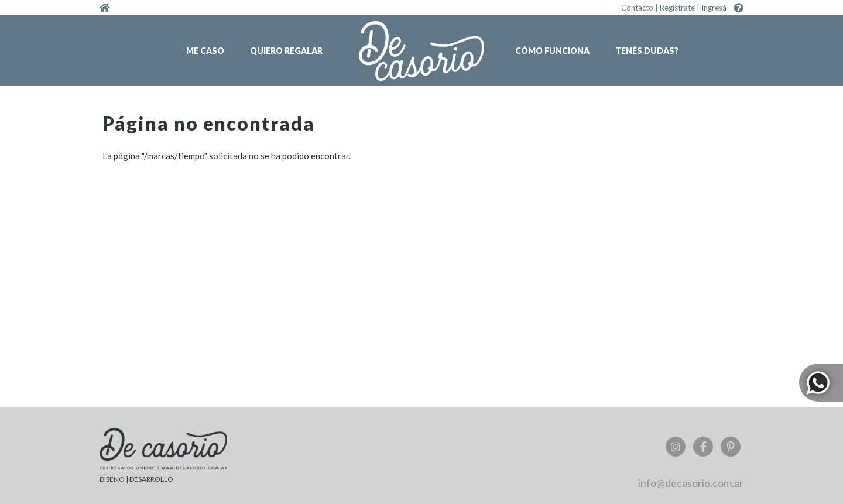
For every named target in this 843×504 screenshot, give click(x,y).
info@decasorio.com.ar (691, 483)
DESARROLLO (151, 479)
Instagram (676, 447)
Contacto (637, 8)
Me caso (205, 51)
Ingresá (714, 8)
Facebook (703, 447)
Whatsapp (821, 383)
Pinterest (731, 447)
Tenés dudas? (647, 51)
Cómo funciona (552, 51)
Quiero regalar (286, 51)
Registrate (677, 8)
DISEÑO (112, 479)
